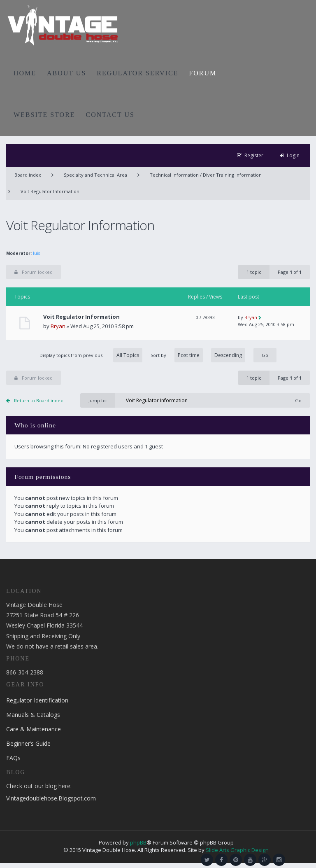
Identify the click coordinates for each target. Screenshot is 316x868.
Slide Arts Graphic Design (237, 850)
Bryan (58, 326)
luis (36, 253)
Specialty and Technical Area (95, 175)
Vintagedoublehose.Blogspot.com (51, 798)
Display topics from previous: (91, 355)
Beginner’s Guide (28, 743)
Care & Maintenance (34, 729)
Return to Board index (38, 400)
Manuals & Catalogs (33, 715)
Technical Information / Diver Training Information (206, 175)
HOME (25, 73)
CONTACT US (110, 115)
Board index (28, 175)
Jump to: (98, 400)
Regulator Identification (37, 700)
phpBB (138, 842)
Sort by (198, 355)
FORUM (203, 73)
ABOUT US (66, 73)
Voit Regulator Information (50, 191)
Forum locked (34, 272)
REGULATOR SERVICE (137, 73)
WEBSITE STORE (44, 115)
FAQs (13, 758)
